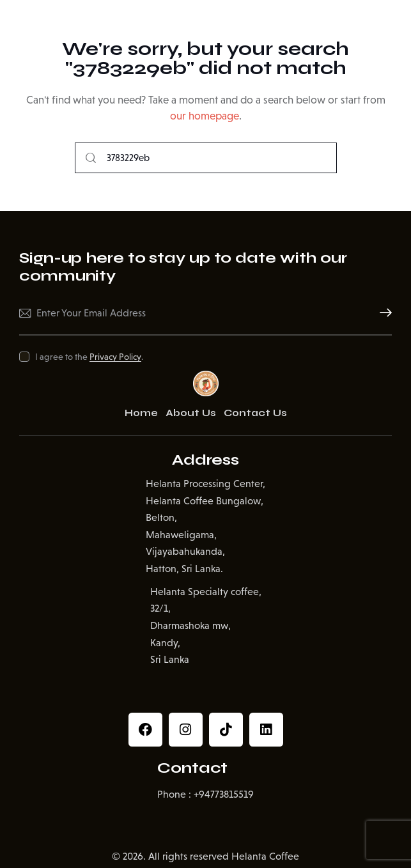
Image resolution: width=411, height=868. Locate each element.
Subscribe (382, 313)
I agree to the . (89, 357)
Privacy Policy (115, 357)
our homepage (205, 116)
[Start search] (91, 158)
